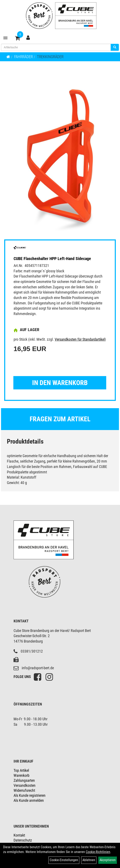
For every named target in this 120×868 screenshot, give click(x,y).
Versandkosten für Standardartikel (80, 339)
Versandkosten (25, 785)
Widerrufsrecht (24, 790)
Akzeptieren (108, 860)
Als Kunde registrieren (30, 795)
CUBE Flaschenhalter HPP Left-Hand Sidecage (52, 259)
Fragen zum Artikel (60, 419)
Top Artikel (21, 770)
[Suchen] (115, 47)
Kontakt (19, 835)
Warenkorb (21, 775)
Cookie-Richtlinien (98, 852)
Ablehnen (89, 860)
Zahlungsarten (24, 780)
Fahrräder (23, 57)
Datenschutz (23, 840)
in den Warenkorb (60, 383)
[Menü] (5, 38)
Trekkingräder (50, 57)
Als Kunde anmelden (29, 800)
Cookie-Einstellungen (64, 860)
